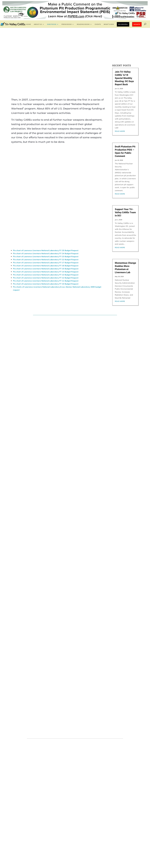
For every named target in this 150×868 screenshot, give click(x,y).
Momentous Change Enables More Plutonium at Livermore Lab (125, 268)
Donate (137, 24)
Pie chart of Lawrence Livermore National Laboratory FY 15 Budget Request (46, 295)
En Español (123, 24)
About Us (38, 24)
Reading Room (83, 24)
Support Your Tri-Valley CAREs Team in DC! (125, 212)
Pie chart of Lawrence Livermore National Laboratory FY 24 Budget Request (46, 280)
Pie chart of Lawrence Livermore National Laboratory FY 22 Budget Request (46, 286)
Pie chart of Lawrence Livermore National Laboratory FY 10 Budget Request (46, 310)
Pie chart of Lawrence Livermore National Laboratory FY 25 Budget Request (46, 277)
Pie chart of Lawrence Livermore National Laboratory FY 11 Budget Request (46, 307)
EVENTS (98, 24)
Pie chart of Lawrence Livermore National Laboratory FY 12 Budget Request (46, 304)
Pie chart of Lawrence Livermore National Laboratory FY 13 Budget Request (46, 301)
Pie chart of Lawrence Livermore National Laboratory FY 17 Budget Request (46, 289)
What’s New (109, 24)
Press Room (67, 24)
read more (120, 131)
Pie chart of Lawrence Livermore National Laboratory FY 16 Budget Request (46, 292)
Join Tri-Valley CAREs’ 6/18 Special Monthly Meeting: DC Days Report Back (124, 78)
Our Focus (52, 24)
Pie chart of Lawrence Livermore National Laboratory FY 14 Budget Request (46, 298)
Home (29, 24)
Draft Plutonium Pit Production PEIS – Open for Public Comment (125, 151)
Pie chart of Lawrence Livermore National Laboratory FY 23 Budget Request (46, 283)
